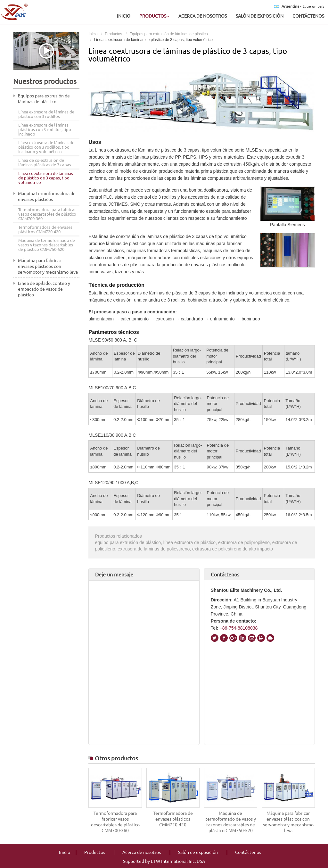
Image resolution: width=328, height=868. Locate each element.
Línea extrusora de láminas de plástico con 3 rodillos (46, 114)
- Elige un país (303, 6)
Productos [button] (154, 16)
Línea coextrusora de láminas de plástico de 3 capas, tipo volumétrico (46, 178)
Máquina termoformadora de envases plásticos (47, 196)
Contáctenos (308, 16)
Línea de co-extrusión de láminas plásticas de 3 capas (45, 162)
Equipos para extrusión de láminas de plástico (169, 34)
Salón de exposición (260, 16)
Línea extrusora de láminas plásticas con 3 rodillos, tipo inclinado (45, 129)
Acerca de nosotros (203, 16)
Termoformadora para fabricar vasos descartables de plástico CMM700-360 (115, 822)
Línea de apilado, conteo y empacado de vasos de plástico (44, 289)
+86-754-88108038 (238, 628)
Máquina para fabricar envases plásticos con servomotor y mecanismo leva (288, 822)
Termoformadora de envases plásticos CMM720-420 (173, 819)
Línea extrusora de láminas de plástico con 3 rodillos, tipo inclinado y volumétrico (46, 147)
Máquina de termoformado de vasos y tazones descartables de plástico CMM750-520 (231, 822)
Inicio (124, 16)
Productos (113, 34)
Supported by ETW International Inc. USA (164, 861)
